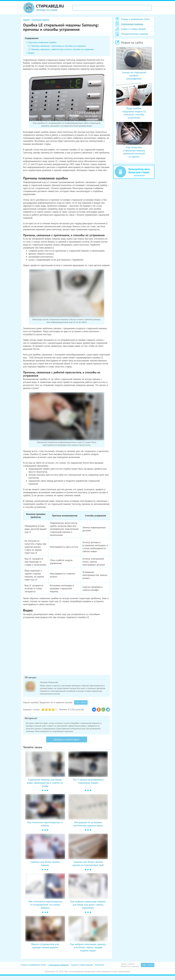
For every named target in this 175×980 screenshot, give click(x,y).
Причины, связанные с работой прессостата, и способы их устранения (62, 49)
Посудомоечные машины (135, 34)
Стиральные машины (132, 24)
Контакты (100, 965)
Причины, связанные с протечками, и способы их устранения (58, 46)
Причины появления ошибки (42, 42)
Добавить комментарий (67, 739)
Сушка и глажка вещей (133, 29)
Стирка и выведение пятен (135, 19)
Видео (31, 53)
